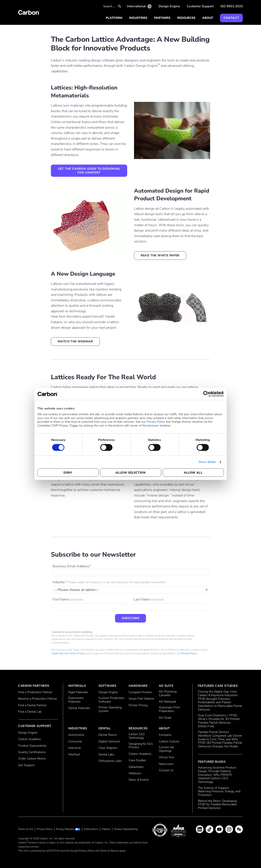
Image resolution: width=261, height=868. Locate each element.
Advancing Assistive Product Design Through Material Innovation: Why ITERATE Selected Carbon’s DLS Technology (217, 775)
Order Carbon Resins (32, 759)
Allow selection (130, 473)
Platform (114, 18)
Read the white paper (160, 255)
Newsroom (166, 764)
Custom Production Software (111, 700)
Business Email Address (72, 566)
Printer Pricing (138, 705)
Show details (207, 462)
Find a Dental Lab (30, 712)
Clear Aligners (108, 748)
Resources (186, 18)
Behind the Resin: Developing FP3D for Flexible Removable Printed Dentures (217, 805)
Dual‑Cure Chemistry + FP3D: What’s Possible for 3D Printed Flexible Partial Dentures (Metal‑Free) (219, 721)
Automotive (76, 735)
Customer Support (200, 6)
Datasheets (136, 767)
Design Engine (169, 6)
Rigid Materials (78, 692)
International (136, 6)
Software (107, 686)
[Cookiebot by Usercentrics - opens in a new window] (205, 394)
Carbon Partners (34, 686)
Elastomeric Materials (76, 700)
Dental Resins (108, 735)
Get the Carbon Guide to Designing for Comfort (89, 171)
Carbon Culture (169, 742)
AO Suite (166, 686)
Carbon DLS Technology (137, 736)
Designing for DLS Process (141, 746)
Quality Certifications (32, 752)
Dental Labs (106, 755)
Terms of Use (26, 829)
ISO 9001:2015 (232, 6)
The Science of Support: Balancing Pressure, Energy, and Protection (219, 792)
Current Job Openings (166, 749)
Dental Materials (79, 708)
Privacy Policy (156, 422)
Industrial (75, 748)
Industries (138, 18)
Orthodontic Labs (110, 761)
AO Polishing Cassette (168, 694)
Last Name (149, 599)
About (208, 18)
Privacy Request (65, 829)
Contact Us (166, 771)
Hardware (138, 686)
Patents (106, 829)
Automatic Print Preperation (169, 709)
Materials (77, 686)
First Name (68, 599)
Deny (68, 473)
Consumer (75, 742)
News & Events (139, 780)
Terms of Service (109, 851)
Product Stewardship (32, 746)
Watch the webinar (75, 341)
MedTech (74, 755)
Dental (105, 728)
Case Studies (137, 760)
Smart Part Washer (142, 699)
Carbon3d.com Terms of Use (68, 653)
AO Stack (165, 718)
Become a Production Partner (38, 699)
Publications (91, 829)
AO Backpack (168, 702)
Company (165, 735)
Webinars (135, 774)
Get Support (26, 765)
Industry (109, 582)
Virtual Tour (167, 757)
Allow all (193, 473)
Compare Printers (140, 692)
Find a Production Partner (35, 692)
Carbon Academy (29, 739)
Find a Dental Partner (32, 705)
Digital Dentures (109, 742)
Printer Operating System (110, 709)
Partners (162, 18)
